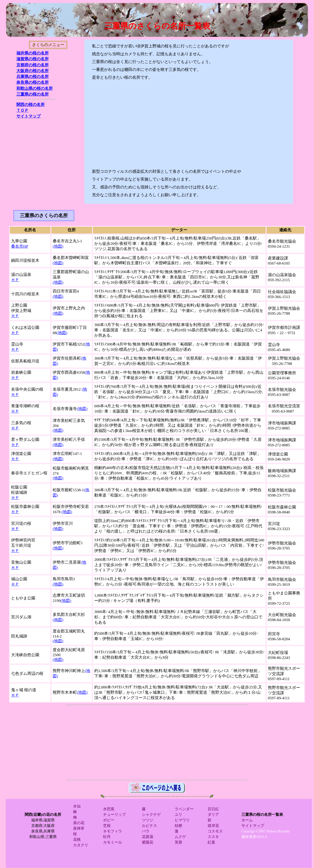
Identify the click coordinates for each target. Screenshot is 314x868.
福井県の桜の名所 (33, 53)
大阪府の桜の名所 (33, 71)
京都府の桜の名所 (33, 65)
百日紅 (213, 809)
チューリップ (114, 815)
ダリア (213, 815)
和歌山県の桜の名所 (35, 88)
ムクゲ (180, 837)
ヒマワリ (182, 820)
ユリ (178, 815)
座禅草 (79, 828)
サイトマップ (28, 116)
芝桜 (107, 826)
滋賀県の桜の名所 (33, 59)
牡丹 (107, 837)
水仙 (77, 806)
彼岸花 (213, 826)
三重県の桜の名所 (33, 94)
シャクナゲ (151, 815)
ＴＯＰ (22, 110)
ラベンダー (184, 809)
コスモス (215, 831)
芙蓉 (178, 842)
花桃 (77, 840)
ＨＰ (15, 280)
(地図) (58, 246)
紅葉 (211, 842)
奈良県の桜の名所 (33, 82)
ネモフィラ (113, 831)
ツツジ (148, 820)
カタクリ (81, 845)
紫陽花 (148, 842)
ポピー (109, 820)
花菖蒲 (148, 837)
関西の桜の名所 (30, 105)
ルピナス (149, 826)
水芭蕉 (109, 809)
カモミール (113, 842)
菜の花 (79, 823)
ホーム (247, 820)
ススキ (213, 837)
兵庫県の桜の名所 (33, 77)
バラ (146, 831)
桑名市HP (20, 246)
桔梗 (178, 826)
